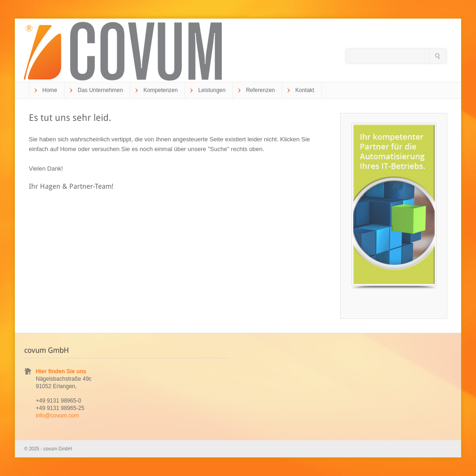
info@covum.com (57, 416)
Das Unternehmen (100, 90)
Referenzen (260, 90)
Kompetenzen (160, 90)
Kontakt (305, 90)
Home (50, 90)
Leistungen (212, 90)
